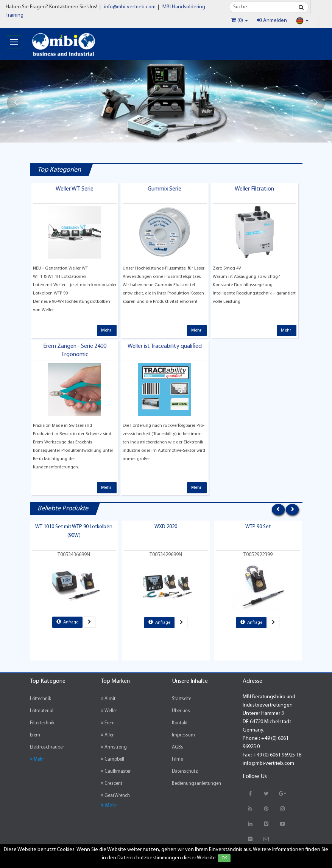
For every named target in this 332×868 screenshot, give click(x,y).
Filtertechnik (42, 723)
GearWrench (115, 795)
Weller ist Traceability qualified (165, 346)
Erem (35, 735)
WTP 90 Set (258, 527)
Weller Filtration (254, 189)
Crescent (111, 783)
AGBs (178, 747)
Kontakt (180, 723)
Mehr (107, 330)
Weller (109, 711)
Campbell (112, 759)
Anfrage (67, 622)
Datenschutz (185, 771)
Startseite (182, 699)
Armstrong (114, 747)
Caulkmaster (116, 771)
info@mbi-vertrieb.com (130, 7)
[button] (16, 102)
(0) (239, 20)
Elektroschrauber (47, 747)
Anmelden (272, 20)
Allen (108, 735)
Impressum (183, 735)
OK (224, 858)
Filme (177, 759)
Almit (108, 699)
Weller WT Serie (75, 189)
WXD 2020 (166, 527)
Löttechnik (41, 699)
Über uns (181, 711)
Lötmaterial (42, 711)
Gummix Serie (164, 189)
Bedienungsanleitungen (196, 784)
